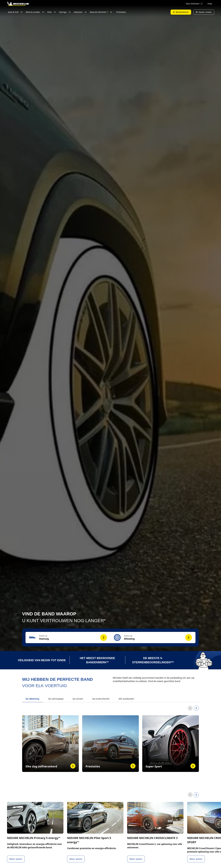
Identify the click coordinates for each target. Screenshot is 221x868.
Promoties (121, 12)
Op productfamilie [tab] (101, 699)
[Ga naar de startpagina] (18, 4)
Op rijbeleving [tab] (32, 699)
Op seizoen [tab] (78, 699)
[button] (68, 638)
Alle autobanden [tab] (126, 699)
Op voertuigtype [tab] (56, 699)
